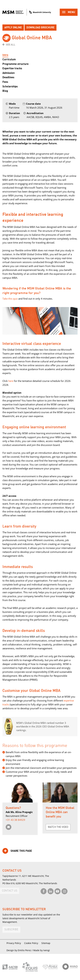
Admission (9, 73)
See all (11, 45)
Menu (69, 12)
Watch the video (58, 827)
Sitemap (46, 943)
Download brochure (40, 28)
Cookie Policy (31, 943)
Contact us (10, 891)
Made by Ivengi (42, 950)
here (11, 381)
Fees (5, 82)
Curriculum (9, 59)
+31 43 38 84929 (15, 820)
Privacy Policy (14, 943)
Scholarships (10, 87)
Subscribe (11, 930)
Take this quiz (10, 299)
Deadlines (8, 77)
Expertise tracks (12, 68)
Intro (5, 55)
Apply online (13, 28)
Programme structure (15, 64)
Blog (5, 91)
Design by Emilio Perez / (20, 950)
